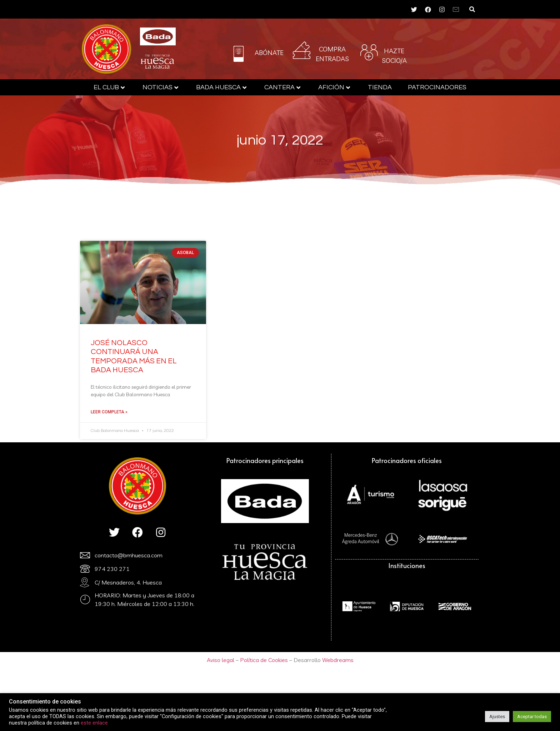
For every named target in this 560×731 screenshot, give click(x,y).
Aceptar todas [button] (532, 717)
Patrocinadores (437, 87)
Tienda (380, 87)
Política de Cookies (263, 660)
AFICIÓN (334, 87)
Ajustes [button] (497, 717)
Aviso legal (221, 660)
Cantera (282, 87)
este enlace (94, 723)
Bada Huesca (221, 87)
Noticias (160, 87)
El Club (109, 87)
